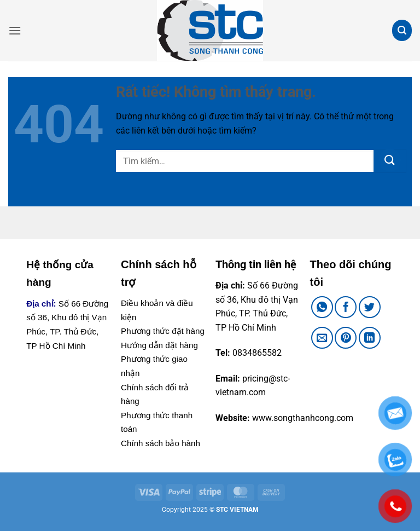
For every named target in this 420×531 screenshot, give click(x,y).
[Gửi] (390, 161)
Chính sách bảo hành (161, 443)
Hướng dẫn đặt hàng (159, 345)
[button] (15, 30)
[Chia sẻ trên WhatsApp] (322, 307)
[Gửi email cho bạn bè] (322, 338)
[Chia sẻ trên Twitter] (370, 307)
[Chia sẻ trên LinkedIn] (370, 338)
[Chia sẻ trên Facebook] (346, 307)
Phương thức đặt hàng (163, 331)
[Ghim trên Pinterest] (346, 338)
